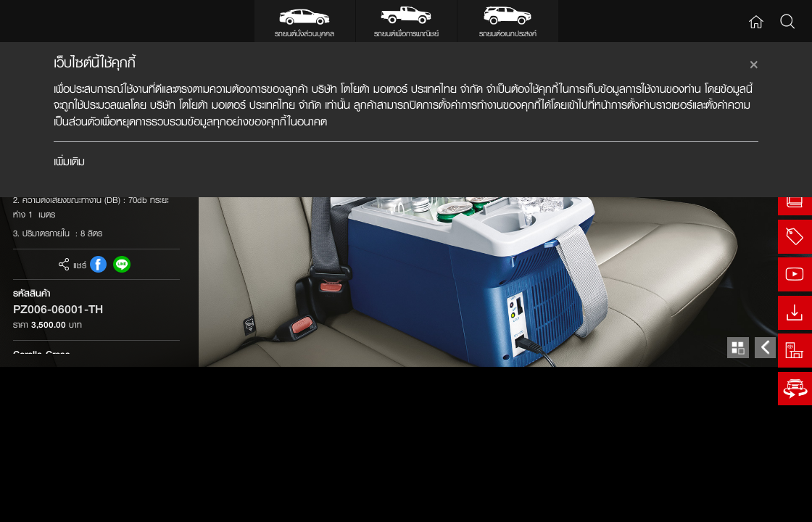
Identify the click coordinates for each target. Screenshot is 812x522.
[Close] (754, 62)
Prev (765, 503)
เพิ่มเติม (69, 161)
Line (121, 419)
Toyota (45, 21)
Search (788, 21)
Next (793, 503)
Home (756, 21)
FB (98, 419)
